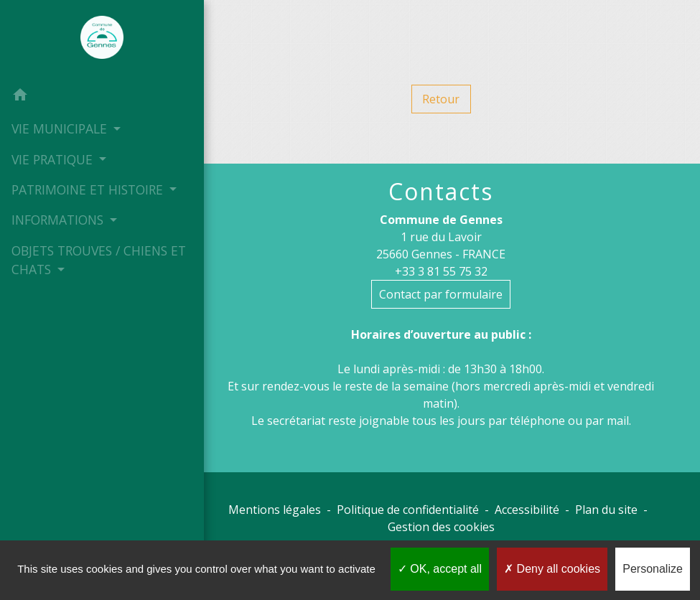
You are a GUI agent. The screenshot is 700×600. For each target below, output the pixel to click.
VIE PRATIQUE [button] (53, 159)
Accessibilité (527, 510)
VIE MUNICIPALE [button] (60, 128)
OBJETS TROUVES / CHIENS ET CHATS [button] (89, 278)
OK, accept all (440, 569)
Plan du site (606, 510)
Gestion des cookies (441, 527)
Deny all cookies (552, 569)
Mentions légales (275, 510)
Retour (441, 99)
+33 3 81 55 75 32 (441, 271)
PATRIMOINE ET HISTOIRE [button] (87, 189)
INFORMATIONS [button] (59, 238)
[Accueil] (91, 40)
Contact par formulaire (441, 294)
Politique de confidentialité (408, 510)
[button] (91, 96)
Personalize (653, 569)
